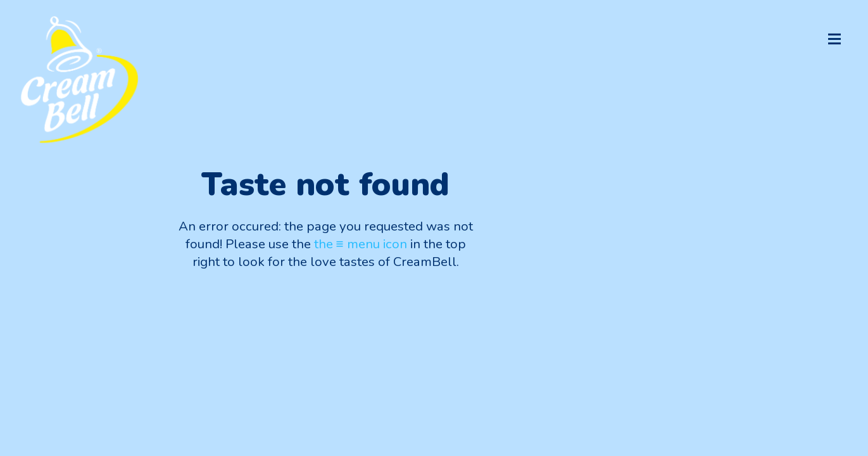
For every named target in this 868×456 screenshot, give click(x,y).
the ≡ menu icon (361, 244)
